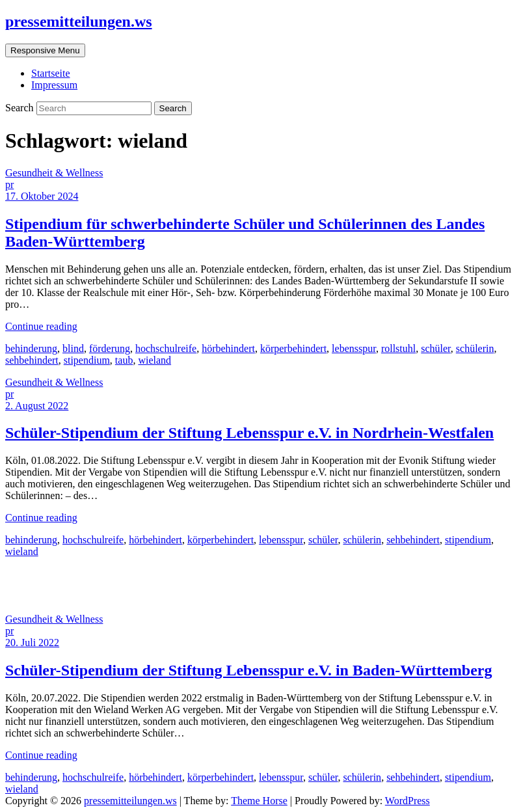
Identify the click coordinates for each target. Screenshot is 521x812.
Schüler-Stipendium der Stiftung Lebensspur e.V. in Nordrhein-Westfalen (249, 433)
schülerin (475, 348)
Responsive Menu (45, 50)
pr (9, 184)
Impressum (54, 85)
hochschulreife (166, 348)
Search (21, 108)
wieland (154, 360)
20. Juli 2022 (32, 643)
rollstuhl (398, 348)
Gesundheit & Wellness (54, 173)
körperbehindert (293, 348)
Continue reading (41, 326)
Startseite (51, 73)
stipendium (87, 360)
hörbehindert (228, 348)
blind (73, 348)
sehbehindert (32, 360)
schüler (436, 348)
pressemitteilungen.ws (79, 21)
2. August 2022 (37, 406)
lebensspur (354, 348)
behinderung (31, 348)
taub (124, 360)
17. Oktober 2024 (42, 196)
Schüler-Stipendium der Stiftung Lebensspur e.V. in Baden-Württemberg (249, 670)
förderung (110, 348)
